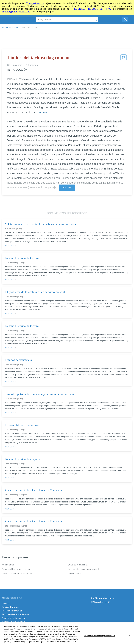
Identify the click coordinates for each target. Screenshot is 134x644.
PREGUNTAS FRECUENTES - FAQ (91, 9)
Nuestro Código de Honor (14, 622)
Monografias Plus (10, 27)
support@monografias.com (16, 12)
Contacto (6, 603)
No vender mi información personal (18, 625)
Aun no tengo (8, 565)
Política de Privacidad (12, 611)
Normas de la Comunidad (14, 618)
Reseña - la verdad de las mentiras (18, 574)
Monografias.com (35, 3)
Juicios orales (74, 574)
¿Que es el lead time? (78, 565)
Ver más (67, 188)
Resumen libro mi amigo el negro (17, 569)
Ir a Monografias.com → (103, 598)
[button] (124, 58)
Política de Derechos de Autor (16, 614)
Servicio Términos (10, 607)
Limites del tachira (30, 27)
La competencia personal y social (83, 569)
